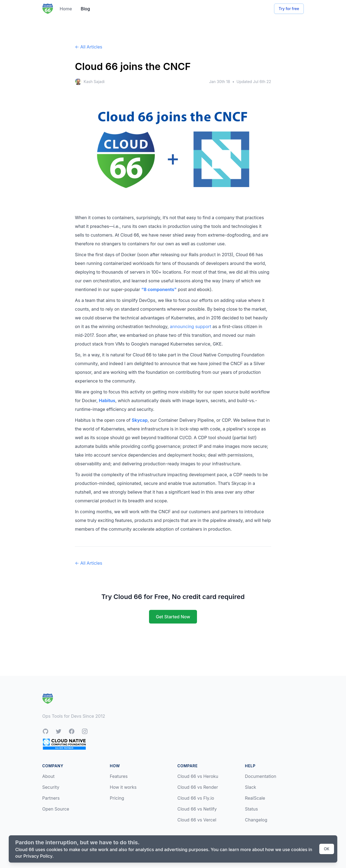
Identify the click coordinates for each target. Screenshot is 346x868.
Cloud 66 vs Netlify (197, 809)
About (48, 776)
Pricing (117, 798)
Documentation (261, 776)
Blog (85, 9)
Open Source (56, 809)
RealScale (255, 798)
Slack (251, 787)
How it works (123, 787)
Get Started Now (173, 617)
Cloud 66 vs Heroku (198, 776)
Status (251, 809)
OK (327, 849)
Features (119, 776)
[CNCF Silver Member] (64, 744)
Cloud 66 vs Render (198, 787)
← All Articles (89, 47)
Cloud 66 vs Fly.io (196, 798)
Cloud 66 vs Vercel (197, 820)
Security (51, 787)
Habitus (107, 401)
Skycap (140, 420)
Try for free (289, 9)
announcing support (190, 326)
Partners (51, 798)
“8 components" (159, 289)
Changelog (256, 820)
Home (66, 9)
